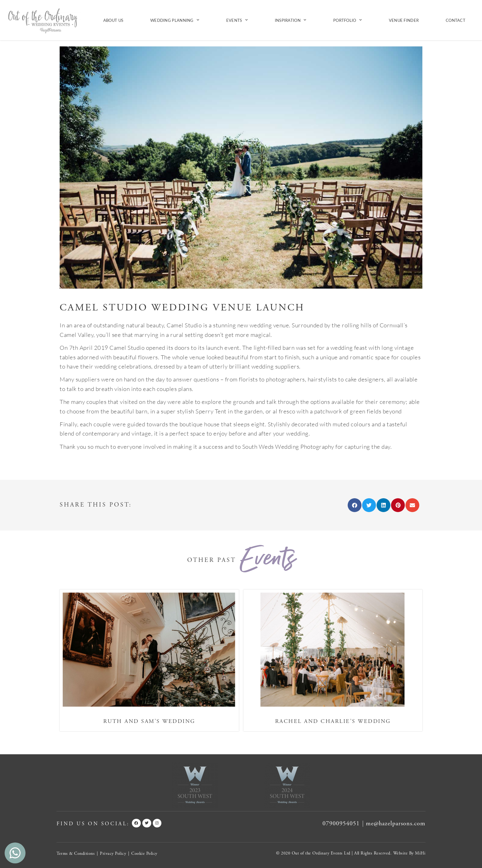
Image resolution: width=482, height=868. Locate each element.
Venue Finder (404, 20)
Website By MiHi (409, 853)
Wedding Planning (175, 20)
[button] (355, 505)
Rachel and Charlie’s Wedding (333, 721)
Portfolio (348, 20)
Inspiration (291, 20)
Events (237, 20)
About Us (113, 20)
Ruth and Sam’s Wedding (149, 721)
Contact (456, 20)
